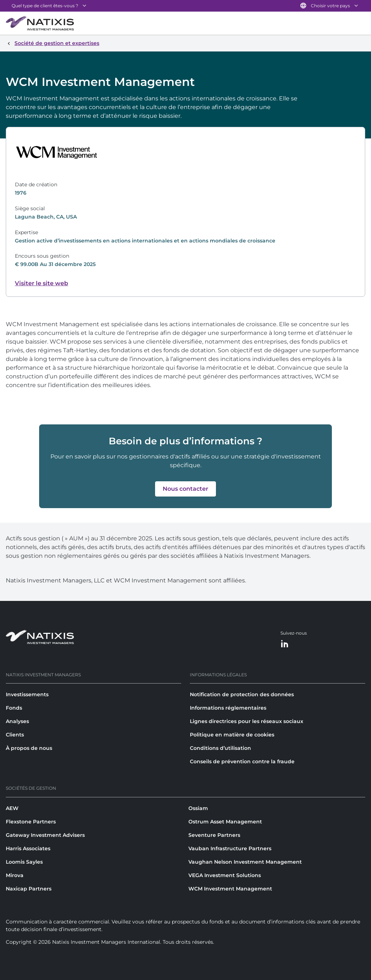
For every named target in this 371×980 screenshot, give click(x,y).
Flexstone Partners (31, 822)
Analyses (17, 721)
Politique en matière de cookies (232, 735)
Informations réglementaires (228, 708)
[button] (185, 489)
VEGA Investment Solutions (225, 875)
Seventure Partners (214, 835)
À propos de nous (29, 748)
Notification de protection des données (242, 694)
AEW (12, 808)
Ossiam (198, 808)
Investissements (27, 694)
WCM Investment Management (230, 889)
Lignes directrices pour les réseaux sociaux (247, 721)
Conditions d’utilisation (220, 748)
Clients (15, 735)
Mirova (15, 875)
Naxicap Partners (29, 889)
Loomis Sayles (24, 862)
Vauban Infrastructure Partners (230, 848)
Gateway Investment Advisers (45, 835)
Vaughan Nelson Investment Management (245, 862)
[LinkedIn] (285, 644)
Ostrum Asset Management (225, 822)
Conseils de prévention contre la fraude (242, 761)
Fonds (14, 708)
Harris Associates (28, 848)
